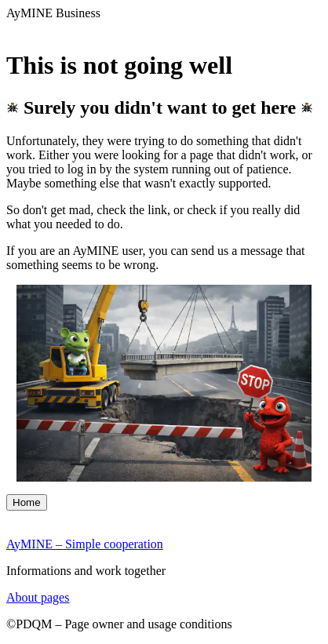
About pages (38, 597)
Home (27, 502)
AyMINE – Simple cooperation (85, 544)
